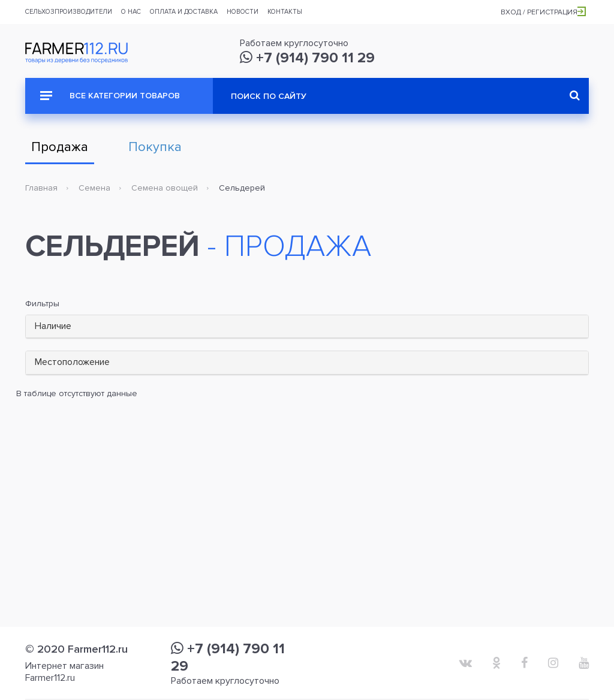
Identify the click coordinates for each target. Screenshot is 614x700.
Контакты (285, 12)
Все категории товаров (110, 96)
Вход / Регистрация (543, 12)
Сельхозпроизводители (69, 12)
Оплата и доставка (184, 12)
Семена (94, 188)
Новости (243, 12)
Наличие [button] (53, 326)
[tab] (307, 327)
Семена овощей (165, 188)
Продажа (60, 147)
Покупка (155, 147)
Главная (41, 188)
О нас (131, 12)
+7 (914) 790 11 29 (307, 58)
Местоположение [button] (72, 362)
